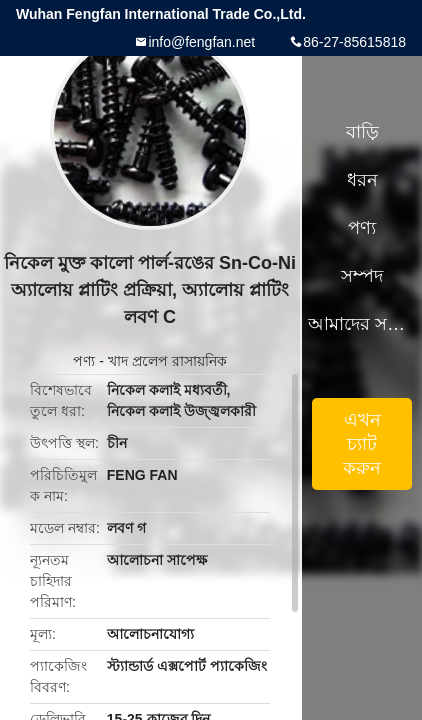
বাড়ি (362, 132)
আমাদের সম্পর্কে (362, 324)
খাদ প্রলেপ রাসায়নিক (167, 361)
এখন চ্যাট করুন (362, 444)
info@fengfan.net (201, 42)
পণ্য (84, 361)
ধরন (362, 180)
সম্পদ (362, 276)
